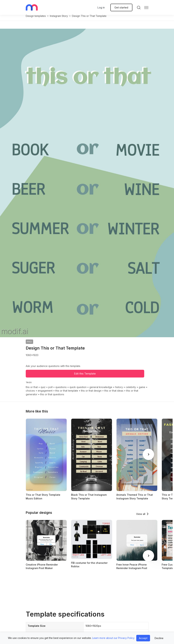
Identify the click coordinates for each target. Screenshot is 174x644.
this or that (32, 391)
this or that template (67, 394)
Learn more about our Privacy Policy (113, 638)
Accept (143, 638)
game (142, 391)
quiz (43, 391)
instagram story (59, 20)
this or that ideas (114, 394)
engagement (45, 394)
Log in (101, 7)
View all (141, 518)
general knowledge (101, 391)
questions (61, 391)
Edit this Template (85, 377)
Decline (159, 638)
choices (30, 394)
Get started (121, 7)
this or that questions (52, 398)
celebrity (131, 391)
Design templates (36, 20)
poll (50, 391)
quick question (78, 391)
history (119, 391)
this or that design (91, 394)
